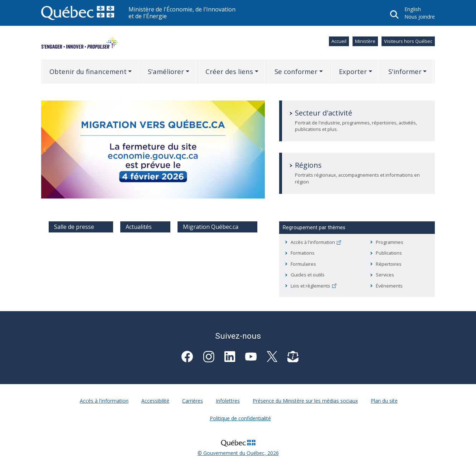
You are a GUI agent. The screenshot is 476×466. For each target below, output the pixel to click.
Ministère (365, 41)
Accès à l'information (316, 242)
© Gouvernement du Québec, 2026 (238, 453)
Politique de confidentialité (240, 418)
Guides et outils (308, 275)
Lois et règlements (314, 286)
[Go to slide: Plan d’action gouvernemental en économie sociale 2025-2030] (153, 188)
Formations (303, 253)
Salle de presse (74, 227)
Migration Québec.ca (211, 227)
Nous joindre (420, 17)
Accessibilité (155, 401)
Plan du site (384, 401)
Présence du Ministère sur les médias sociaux (305, 401)
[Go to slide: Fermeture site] (140, 188)
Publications (389, 253)
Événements (389, 286)
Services (385, 275)
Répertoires (389, 264)
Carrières (193, 401)
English (413, 9)
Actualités (139, 227)
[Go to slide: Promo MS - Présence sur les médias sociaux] (166, 188)
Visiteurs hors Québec (408, 41)
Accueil (339, 41)
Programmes (390, 242)
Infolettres (228, 401)
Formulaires (303, 264)
